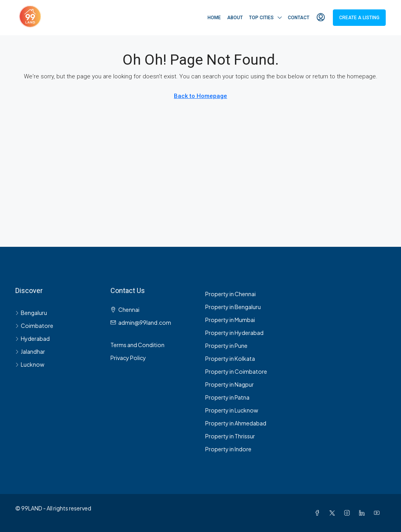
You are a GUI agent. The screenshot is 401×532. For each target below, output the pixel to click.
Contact (299, 18)
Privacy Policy (128, 358)
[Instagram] (349, 513)
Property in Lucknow (232, 410)
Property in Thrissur (230, 436)
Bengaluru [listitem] (31, 313)
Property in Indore (228, 449)
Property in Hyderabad (234, 333)
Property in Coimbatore (236, 371)
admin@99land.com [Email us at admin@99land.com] (145, 322)
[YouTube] (378, 513)
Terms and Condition (137, 345)
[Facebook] (319, 513)
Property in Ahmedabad (236, 423)
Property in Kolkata (230, 358)
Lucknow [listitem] (30, 364)
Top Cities (261, 18)
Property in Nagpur (229, 384)
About (235, 18)
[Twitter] (334, 513)
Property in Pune (226, 346)
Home (214, 18)
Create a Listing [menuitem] (359, 18)
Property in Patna (227, 397)
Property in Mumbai (230, 320)
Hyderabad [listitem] (33, 338)
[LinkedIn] (363, 513)
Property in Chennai (230, 294)
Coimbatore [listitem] (34, 326)
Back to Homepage (200, 96)
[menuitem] (321, 18)
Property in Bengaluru (233, 307)
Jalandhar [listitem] (30, 351)
